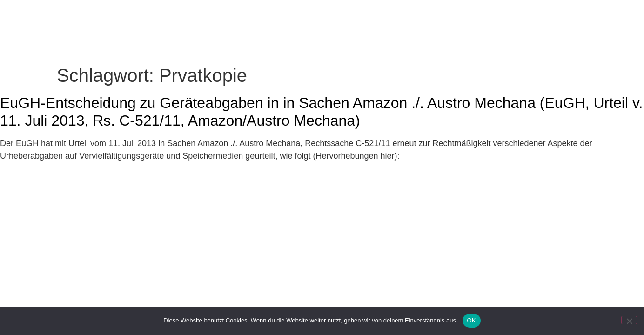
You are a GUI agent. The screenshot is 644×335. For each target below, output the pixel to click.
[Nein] (629, 320)
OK (472, 320)
